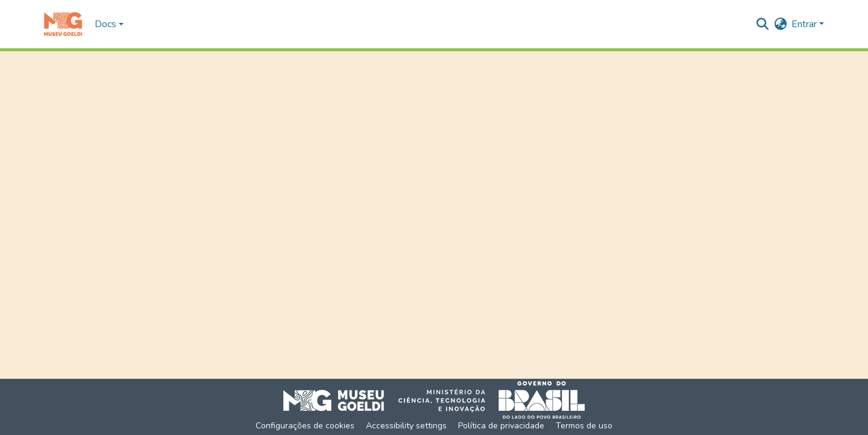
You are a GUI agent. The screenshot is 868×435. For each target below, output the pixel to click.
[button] (63, 24)
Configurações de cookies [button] (305, 426)
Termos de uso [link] (584, 426)
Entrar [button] (805, 24)
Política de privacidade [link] (501, 426)
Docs (105, 24)
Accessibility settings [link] (406, 426)
